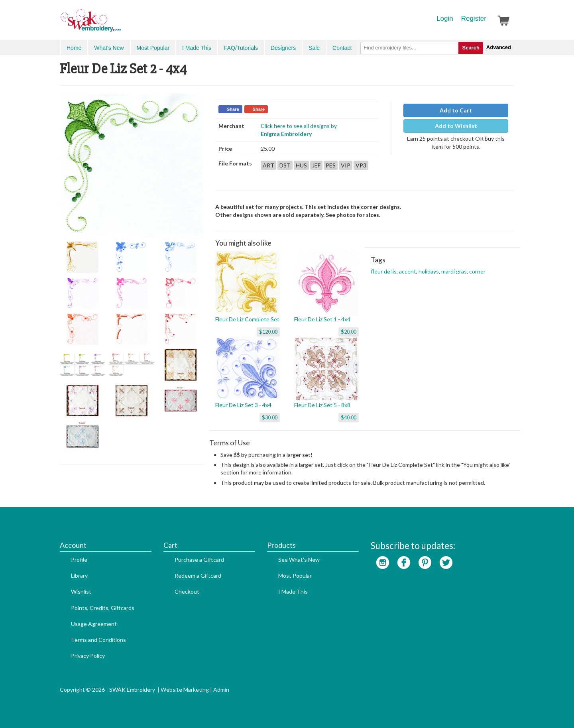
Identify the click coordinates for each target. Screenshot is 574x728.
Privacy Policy (88, 656)
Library (79, 576)
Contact (342, 48)
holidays (429, 271)
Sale (314, 48)
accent (408, 271)
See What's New (299, 560)
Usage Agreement (94, 624)
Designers (283, 48)
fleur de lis (384, 271)
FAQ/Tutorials (241, 48)
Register (474, 19)
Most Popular (153, 48)
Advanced (499, 47)
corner (477, 271)
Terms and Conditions (98, 640)
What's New (109, 48)
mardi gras (454, 271)
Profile (79, 560)
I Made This (197, 48)
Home (74, 48)
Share (233, 109)
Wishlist (81, 591)
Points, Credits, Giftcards (103, 608)
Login (445, 19)
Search (471, 48)
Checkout (187, 591)
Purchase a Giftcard (199, 560)
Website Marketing (185, 690)
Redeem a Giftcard (198, 576)
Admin (221, 690)
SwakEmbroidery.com (120, 24)
